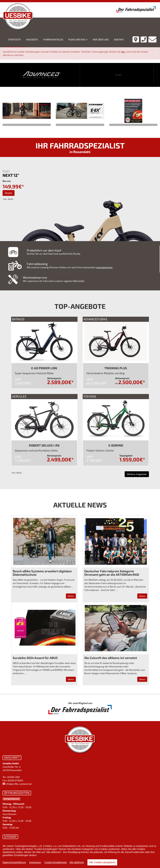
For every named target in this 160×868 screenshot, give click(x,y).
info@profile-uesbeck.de (19, 784)
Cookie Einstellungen (56, 862)
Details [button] (9, 193)
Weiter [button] (71, 596)
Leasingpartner (104, 267)
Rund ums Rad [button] (78, 40)
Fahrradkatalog (53, 40)
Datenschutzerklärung (14, 862)
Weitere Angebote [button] (137, 474)
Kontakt (119, 40)
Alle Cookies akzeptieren (102, 862)
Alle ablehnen (77, 862)
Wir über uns (101, 40)
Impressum (35, 862)
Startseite (14, 40)
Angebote (32, 40)
